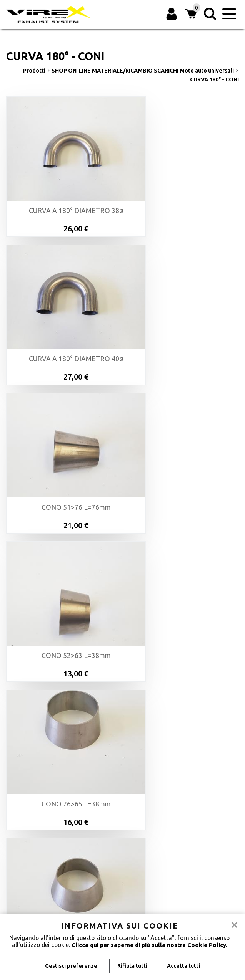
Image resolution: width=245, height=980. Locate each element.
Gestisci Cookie (122, 870)
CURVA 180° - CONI (214, 79)
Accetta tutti (185, 966)
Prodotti (37, 71)
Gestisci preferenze (70, 966)
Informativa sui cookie (122, 853)
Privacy (122, 862)
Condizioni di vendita (122, 845)
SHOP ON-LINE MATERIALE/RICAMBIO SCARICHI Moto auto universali (145, 71)
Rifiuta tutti (132, 966)
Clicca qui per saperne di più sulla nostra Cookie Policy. (149, 945)
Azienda (122, 828)
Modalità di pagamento (122, 836)
